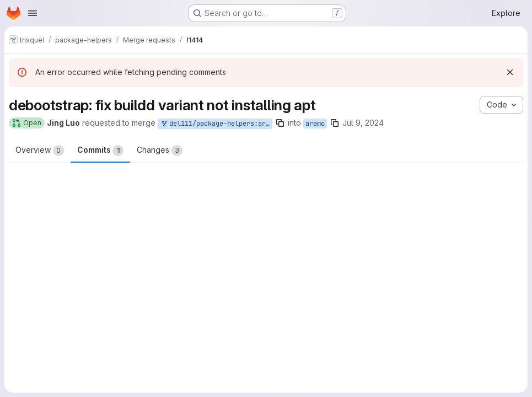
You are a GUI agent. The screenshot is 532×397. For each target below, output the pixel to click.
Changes (160, 151)
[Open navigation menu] (33, 13)
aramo (315, 124)
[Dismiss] (510, 72)
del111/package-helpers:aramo (216, 124)
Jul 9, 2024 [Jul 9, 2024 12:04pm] (363, 123)
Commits (100, 151)
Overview (40, 151)
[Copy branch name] (280, 123)
